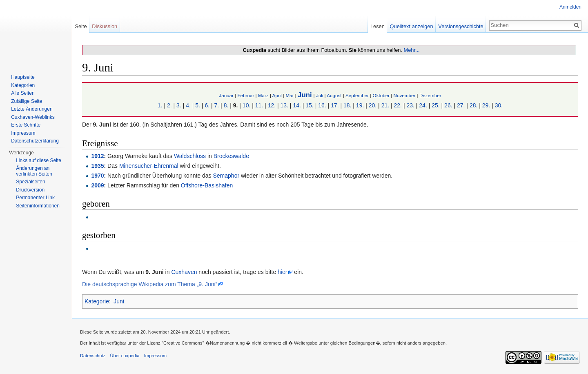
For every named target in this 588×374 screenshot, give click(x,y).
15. (309, 105)
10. (246, 105)
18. (347, 105)
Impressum (23, 133)
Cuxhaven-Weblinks (33, 117)
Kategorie (97, 301)
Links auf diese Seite (39, 160)
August (334, 95)
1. (160, 105)
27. (461, 105)
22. (398, 105)
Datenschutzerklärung (35, 141)
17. (335, 105)
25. (435, 105)
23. (410, 105)
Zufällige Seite (27, 101)
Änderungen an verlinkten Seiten (34, 171)
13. (284, 105)
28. (473, 105)
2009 (97, 185)
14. (297, 105)
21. (385, 105)
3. (179, 105)
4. (188, 105)
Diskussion (105, 26)
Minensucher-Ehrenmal (149, 166)
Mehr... (411, 50)
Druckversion (30, 190)
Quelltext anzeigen (412, 26)
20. (373, 105)
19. (360, 105)
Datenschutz (93, 356)
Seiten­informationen (38, 206)
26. (448, 105)
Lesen (378, 26)
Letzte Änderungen (32, 109)
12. (272, 105)
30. (499, 105)
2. (169, 105)
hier (282, 272)
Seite (81, 26)
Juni (305, 95)
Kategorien (23, 85)
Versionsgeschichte (461, 26)
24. (423, 105)
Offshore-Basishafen (207, 185)
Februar (246, 95)
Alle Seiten (23, 93)
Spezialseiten (30, 182)
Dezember (430, 95)
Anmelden (570, 7)
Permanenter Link (35, 198)
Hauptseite (23, 77)
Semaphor (226, 176)
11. (259, 105)
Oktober (381, 95)
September (357, 95)
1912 (97, 156)
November (405, 95)
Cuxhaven (184, 272)
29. (486, 105)
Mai (289, 95)
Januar (226, 95)
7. (217, 105)
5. (198, 105)
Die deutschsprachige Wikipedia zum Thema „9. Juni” (150, 284)
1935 (97, 166)
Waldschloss (190, 156)
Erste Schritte (26, 125)
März (263, 95)
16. (322, 105)
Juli (320, 95)
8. (226, 105)
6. (207, 105)
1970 (97, 176)
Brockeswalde (231, 156)
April (277, 95)
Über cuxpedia (125, 356)
